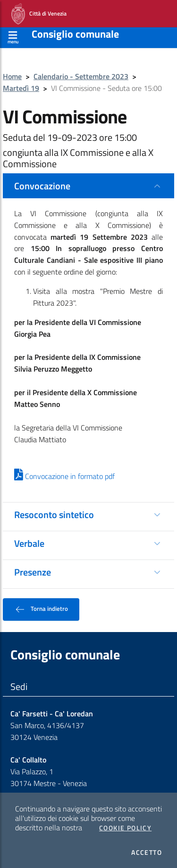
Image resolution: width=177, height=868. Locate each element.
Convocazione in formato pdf (64, 476)
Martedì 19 (21, 88)
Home (12, 76)
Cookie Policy (125, 828)
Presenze (33, 572)
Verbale (29, 543)
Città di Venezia (39, 14)
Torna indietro (41, 609)
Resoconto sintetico (54, 515)
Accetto (147, 852)
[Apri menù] (13, 36)
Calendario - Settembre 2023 (81, 76)
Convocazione (42, 186)
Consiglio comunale (75, 34)
